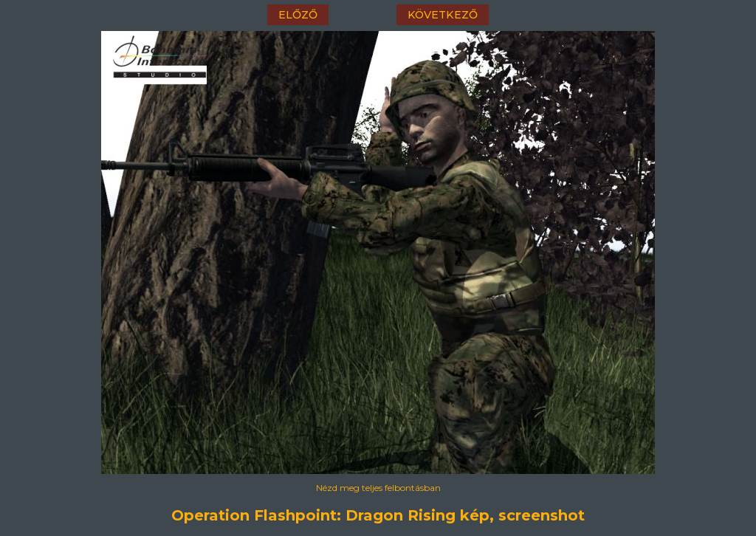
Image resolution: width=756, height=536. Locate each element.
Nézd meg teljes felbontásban (378, 488)
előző (298, 15)
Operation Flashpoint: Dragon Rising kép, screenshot (378, 515)
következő (443, 15)
